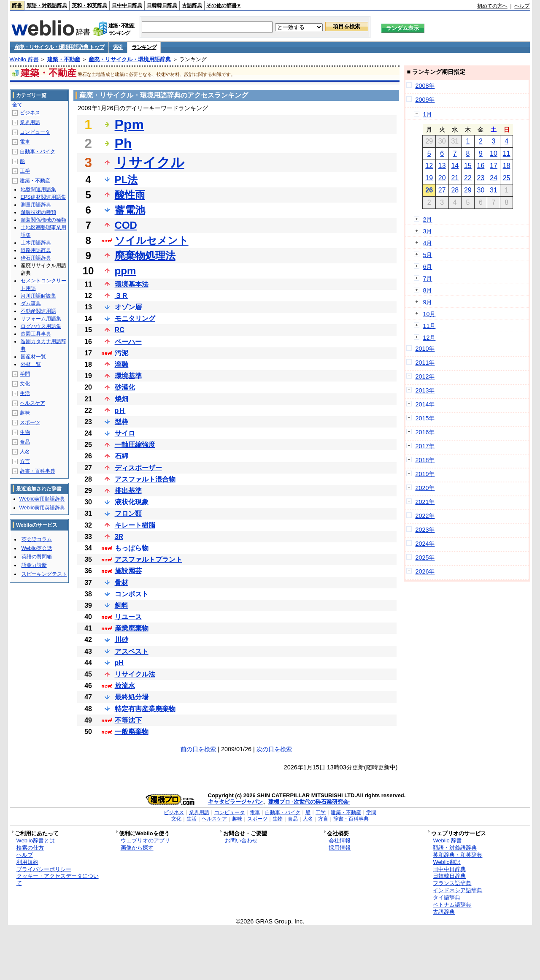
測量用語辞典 (36, 205)
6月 (427, 267)
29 (468, 190)
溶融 (121, 364)
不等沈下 (128, 720)
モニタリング (135, 318)
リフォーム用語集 (41, 319)
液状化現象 (132, 502)
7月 (427, 279)
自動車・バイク (38, 152)
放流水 (125, 686)
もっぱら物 (132, 548)
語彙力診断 (34, 565)
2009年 (425, 100)
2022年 (425, 516)
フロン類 (128, 513)
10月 (429, 314)
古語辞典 (192, 5)
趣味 (25, 413)
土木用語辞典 (36, 243)
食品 (25, 442)
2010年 (425, 349)
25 (507, 178)
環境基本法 (132, 284)
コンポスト (132, 594)
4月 (427, 243)
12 (429, 166)
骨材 (121, 583)
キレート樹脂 (135, 525)
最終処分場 (132, 697)
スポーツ (30, 422)
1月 (427, 114)
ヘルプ (522, 6)
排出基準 (128, 491)
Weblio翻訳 (447, 862)
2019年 (425, 474)
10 (494, 153)
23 (481, 178)
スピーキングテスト (44, 574)
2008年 (425, 86)
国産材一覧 (33, 357)
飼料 (121, 605)
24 (494, 178)
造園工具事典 (36, 334)
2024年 (425, 544)
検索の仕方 (30, 848)
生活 (25, 393)
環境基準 (128, 376)
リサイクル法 (135, 674)
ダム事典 (31, 303)
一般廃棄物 (132, 732)
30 (481, 190)
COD (126, 225)
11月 (429, 326)
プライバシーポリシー (44, 869)
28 (455, 190)
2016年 (425, 432)
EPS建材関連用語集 (43, 197)
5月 (427, 255)
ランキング (144, 47)
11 (507, 153)
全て (17, 105)
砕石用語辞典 (36, 258)
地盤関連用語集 (38, 190)
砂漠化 (125, 387)
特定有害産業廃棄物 (145, 709)
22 (468, 178)
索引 (118, 47)
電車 (25, 142)
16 (481, 166)
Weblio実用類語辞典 (42, 499)
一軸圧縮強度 (135, 445)
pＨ (120, 410)
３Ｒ (121, 296)
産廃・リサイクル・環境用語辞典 (130, 59)
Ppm (129, 125)
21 (455, 178)
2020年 (425, 488)
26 (429, 190)
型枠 (121, 422)
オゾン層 (128, 307)
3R (119, 537)
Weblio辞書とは (36, 841)
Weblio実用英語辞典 (42, 508)
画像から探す (137, 848)
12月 (429, 338)
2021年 (425, 502)
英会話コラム (37, 539)
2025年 (425, 558)
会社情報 (340, 841)
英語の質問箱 (37, 557)
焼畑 (121, 399)
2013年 (425, 390)
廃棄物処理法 (145, 256)
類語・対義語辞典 (47, 5)
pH (119, 663)
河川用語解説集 (38, 296)
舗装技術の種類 (38, 212)
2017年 (425, 446)
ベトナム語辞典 (452, 905)
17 (494, 166)
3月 (427, 231)
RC (120, 330)
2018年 (425, 460)
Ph (123, 143)
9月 (427, 302)
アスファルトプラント (148, 559)
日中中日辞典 (127, 5)
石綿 (121, 456)
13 (442, 166)
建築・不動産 (64, 59)
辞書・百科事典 (38, 471)
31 (494, 190)
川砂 (121, 640)
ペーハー (128, 342)
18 (507, 166)
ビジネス (30, 113)
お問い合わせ (241, 841)
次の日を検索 (274, 749)
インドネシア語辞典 (458, 890)
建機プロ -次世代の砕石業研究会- (309, 802)
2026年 (425, 571)
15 (468, 166)
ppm (126, 271)
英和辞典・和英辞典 (458, 855)
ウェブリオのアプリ (145, 841)
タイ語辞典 (447, 897)
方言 (25, 461)
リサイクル (150, 162)
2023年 (425, 530)
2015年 (425, 418)
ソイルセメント (152, 240)
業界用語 (30, 122)
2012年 (425, 376)
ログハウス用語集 (41, 326)
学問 (25, 374)
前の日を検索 (198, 749)
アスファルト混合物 (145, 479)
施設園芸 (128, 571)
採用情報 (340, 848)
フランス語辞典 (452, 883)
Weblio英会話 (37, 548)
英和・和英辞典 (89, 5)
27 (442, 190)
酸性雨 (130, 195)
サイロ (125, 433)
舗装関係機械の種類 (43, 220)
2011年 (425, 363)
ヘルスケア (32, 403)
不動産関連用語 (38, 311)
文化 (25, 384)
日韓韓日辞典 (162, 5)
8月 (427, 290)
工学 (25, 171)
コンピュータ (35, 132)
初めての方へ (492, 6)
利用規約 (27, 862)
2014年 (425, 404)
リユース (128, 617)
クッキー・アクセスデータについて (58, 880)
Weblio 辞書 (24, 59)
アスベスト (132, 651)
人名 (25, 452)
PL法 (126, 180)
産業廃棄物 (132, 628)
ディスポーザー (138, 468)
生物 (25, 432)
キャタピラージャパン (235, 802)
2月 (427, 219)
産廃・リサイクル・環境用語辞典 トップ (59, 47)
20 (442, 178)
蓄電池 (130, 210)
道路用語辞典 (36, 250)
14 (455, 166)
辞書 (17, 5)
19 (429, 178)
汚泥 (121, 353)
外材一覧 (31, 364)
